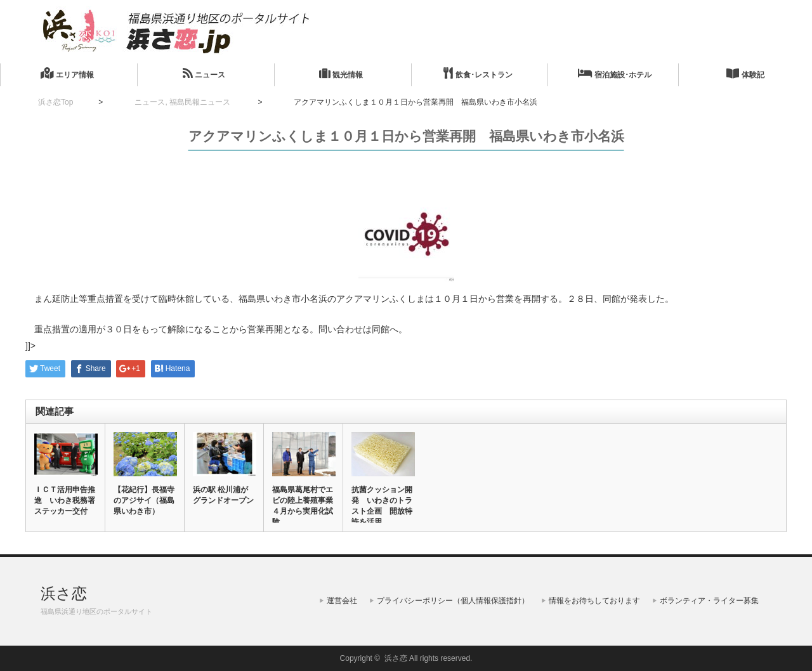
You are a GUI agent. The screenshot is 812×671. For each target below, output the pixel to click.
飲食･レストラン (478, 73)
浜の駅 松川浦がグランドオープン (223, 495)
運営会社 (342, 601)
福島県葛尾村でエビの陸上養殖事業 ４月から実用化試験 (303, 506)
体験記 (745, 73)
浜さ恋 (64, 593)
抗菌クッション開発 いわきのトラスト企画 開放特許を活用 (382, 506)
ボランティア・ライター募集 (709, 601)
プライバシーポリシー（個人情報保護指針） (453, 601)
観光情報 (341, 73)
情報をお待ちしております (594, 601)
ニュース (204, 73)
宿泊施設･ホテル (615, 73)
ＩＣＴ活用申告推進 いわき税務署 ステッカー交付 (65, 500)
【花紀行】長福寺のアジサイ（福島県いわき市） (144, 500)
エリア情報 (67, 73)
